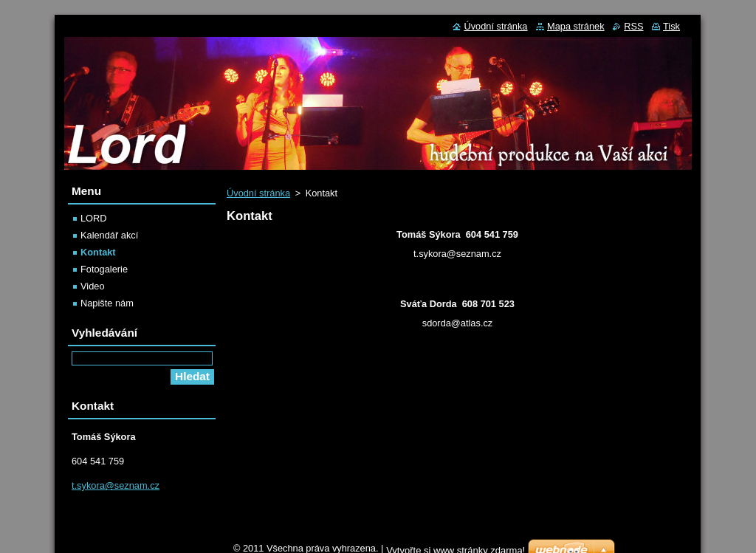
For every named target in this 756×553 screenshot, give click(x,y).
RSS (633, 26)
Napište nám (107, 303)
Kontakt (98, 252)
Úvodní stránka (258, 193)
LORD (94, 218)
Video (93, 286)
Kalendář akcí (109, 235)
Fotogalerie (104, 269)
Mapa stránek (576, 26)
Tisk (671, 26)
